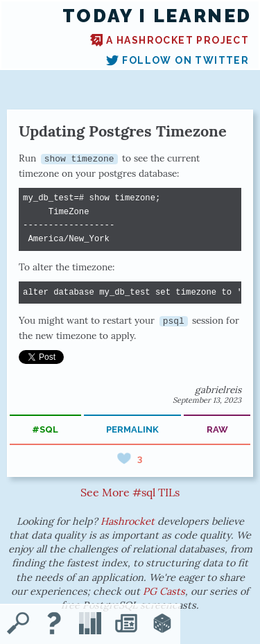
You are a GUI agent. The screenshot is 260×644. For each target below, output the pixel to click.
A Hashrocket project (170, 40)
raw (217, 429)
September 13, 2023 (207, 400)
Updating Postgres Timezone (123, 131)
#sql (45, 429)
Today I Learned (157, 16)
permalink (132, 429)
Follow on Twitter (177, 60)
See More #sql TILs (130, 492)
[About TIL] (54, 625)
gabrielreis (218, 390)
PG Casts (164, 591)
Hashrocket (128, 521)
